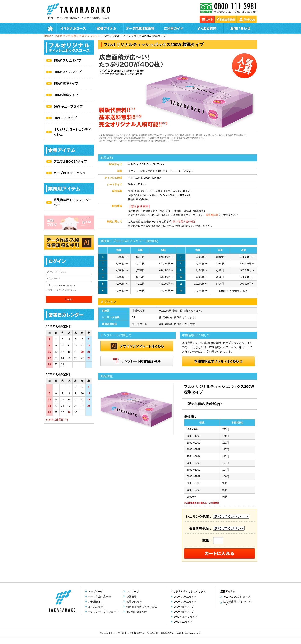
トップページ (96, 592)
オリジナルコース (73, 28)
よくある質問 (207, 28)
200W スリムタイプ (67, 72)
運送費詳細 (212, 215)
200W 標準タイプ (66, 95)
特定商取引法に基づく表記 (142, 607)
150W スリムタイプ (67, 60)
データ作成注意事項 (99, 597)
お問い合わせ (240, 28)
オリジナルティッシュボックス (188, 591)
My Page (247, 19)
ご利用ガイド (173, 28)
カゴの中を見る (207, 19)
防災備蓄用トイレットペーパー (72, 202)
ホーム (50, 28)
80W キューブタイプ (68, 106)
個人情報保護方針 (136, 612)
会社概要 (131, 597)
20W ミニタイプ (65, 118)
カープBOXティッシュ (70, 173)
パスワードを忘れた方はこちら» (61, 290)
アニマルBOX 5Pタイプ (70, 161)
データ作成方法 (140, 28)
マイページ (133, 592)
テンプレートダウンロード (103, 612)
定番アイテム (107, 28)
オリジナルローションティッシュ (72, 132)
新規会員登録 (226, 19)
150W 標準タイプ (66, 83)
